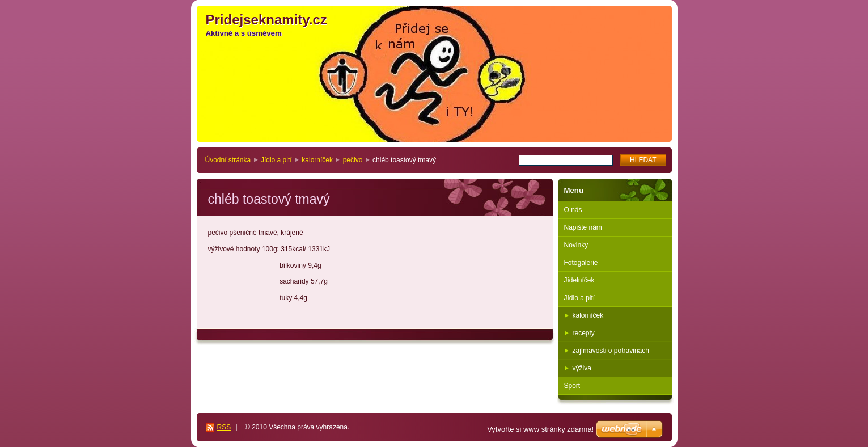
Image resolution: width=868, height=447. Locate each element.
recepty (584, 333)
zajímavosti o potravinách (611, 351)
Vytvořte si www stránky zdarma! (540, 429)
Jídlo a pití (276, 160)
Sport (572, 386)
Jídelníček (579, 280)
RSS (224, 427)
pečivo (353, 160)
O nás (573, 210)
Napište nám (583, 227)
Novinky (576, 245)
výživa (582, 368)
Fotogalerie (581, 263)
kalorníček (317, 160)
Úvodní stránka (228, 160)
